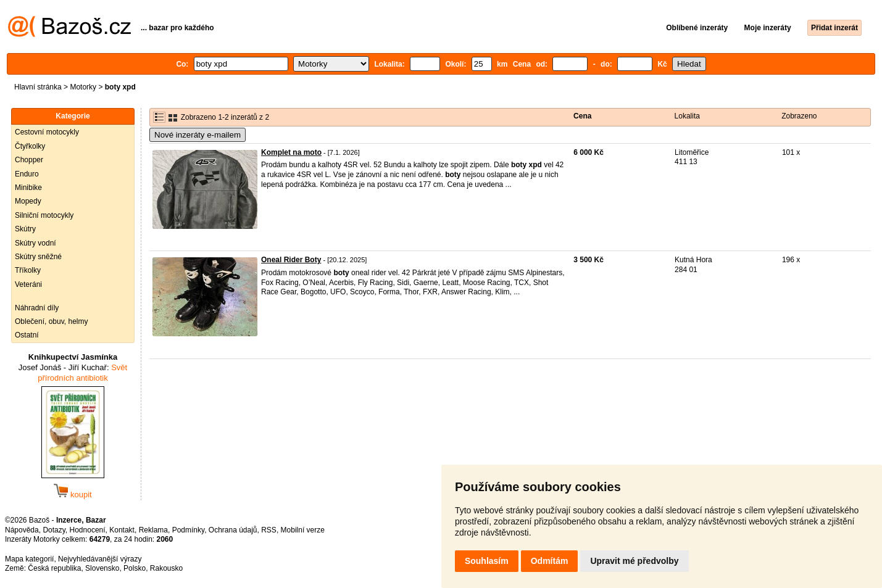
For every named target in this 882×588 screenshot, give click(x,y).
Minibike (28, 188)
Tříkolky (28, 270)
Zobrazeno (799, 116)
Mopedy (28, 201)
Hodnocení (88, 530)
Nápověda (22, 530)
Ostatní (27, 335)
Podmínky (188, 530)
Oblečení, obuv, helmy (52, 321)
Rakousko (166, 568)
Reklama (153, 530)
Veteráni (28, 284)
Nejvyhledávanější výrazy (100, 559)
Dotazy (54, 530)
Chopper (29, 160)
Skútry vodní (35, 243)
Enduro (27, 174)
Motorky (83, 87)
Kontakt (122, 530)
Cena (582, 116)
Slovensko (102, 568)
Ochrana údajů (233, 530)
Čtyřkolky (30, 146)
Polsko (135, 568)
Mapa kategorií (29, 559)
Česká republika (54, 568)
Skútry (25, 229)
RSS (269, 530)
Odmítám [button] (550, 561)
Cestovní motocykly (47, 132)
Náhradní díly (37, 308)
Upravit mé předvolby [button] (634, 561)
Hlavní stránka (38, 87)
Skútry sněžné (38, 257)
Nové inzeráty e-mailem (198, 135)
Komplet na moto (291, 152)
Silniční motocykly (44, 215)
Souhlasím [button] (487, 561)
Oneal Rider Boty (291, 260)
